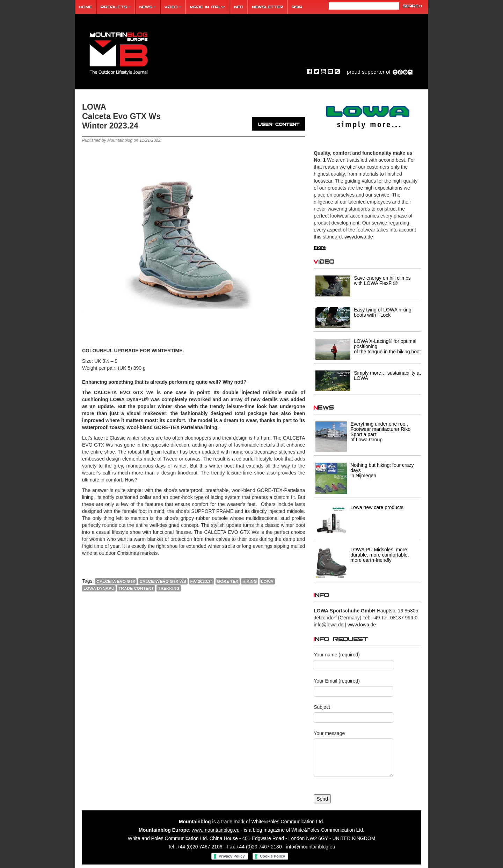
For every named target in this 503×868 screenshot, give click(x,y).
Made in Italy (207, 7)
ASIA (297, 7)
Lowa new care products (377, 507)
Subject (322, 707)
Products (116, 7)
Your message (329, 733)
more (320, 247)
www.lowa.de (359, 237)
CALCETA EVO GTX (116, 581)
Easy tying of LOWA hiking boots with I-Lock (382, 312)
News (148, 7)
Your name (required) (337, 655)
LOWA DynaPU (99, 588)
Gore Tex (228, 581)
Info (239, 7)
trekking (169, 588)
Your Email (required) (337, 681)
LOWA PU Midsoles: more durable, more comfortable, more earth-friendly (380, 555)
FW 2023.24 (202, 581)
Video (173, 7)
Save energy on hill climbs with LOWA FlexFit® (382, 281)
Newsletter (268, 7)
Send (322, 799)
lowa (267, 581)
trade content (136, 588)
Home (86, 7)
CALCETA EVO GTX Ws (163, 581)
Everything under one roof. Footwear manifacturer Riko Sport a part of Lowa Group (380, 432)
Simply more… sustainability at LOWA (387, 376)
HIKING (250, 581)
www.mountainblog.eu (216, 830)
